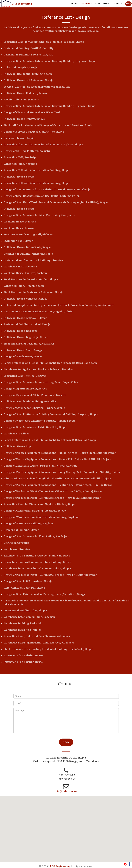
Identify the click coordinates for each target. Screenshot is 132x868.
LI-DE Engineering (22, 4)
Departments (102, 4)
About (74, 4)
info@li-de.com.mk (66, 791)
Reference (86, 4)
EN (128, 4)
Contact (117, 4)
